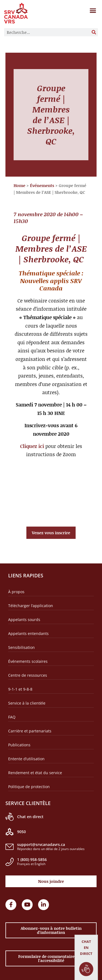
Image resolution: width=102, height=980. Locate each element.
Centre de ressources (28, 675)
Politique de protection (29, 787)
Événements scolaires (28, 661)
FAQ (12, 717)
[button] (93, 11)
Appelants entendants (28, 633)
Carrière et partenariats (30, 731)
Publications (19, 745)
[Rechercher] (94, 32)
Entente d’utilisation (26, 759)
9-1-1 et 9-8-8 (20, 689)
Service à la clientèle (27, 703)
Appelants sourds (24, 620)
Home (19, 185)
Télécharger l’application (31, 606)
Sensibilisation (21, 647)
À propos (16, 592)
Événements (42, 185)
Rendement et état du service (35, 773)
